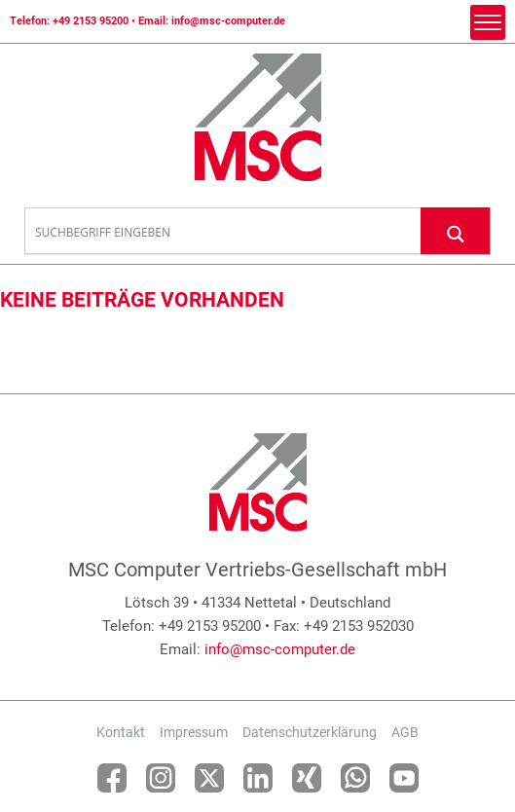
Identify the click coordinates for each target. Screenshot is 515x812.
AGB (405, 732)
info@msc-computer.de (228, 21)
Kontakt (121, 732)
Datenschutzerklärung (310, 732)
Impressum (194, 732)
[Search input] (223, 232)
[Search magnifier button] (456, 230)
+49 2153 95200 (91, 21)
